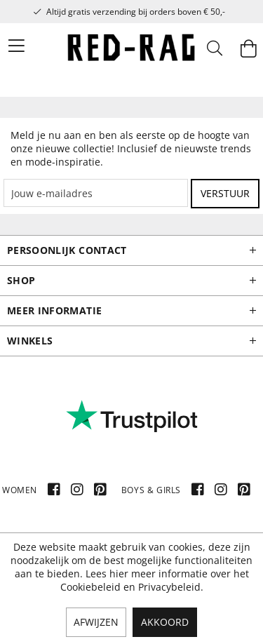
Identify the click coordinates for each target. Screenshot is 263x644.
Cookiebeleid (90, 587)
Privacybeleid (169, 587)
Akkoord (165, 622)
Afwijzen (96, 622)
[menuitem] (8, 46)
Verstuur (225, 193)
